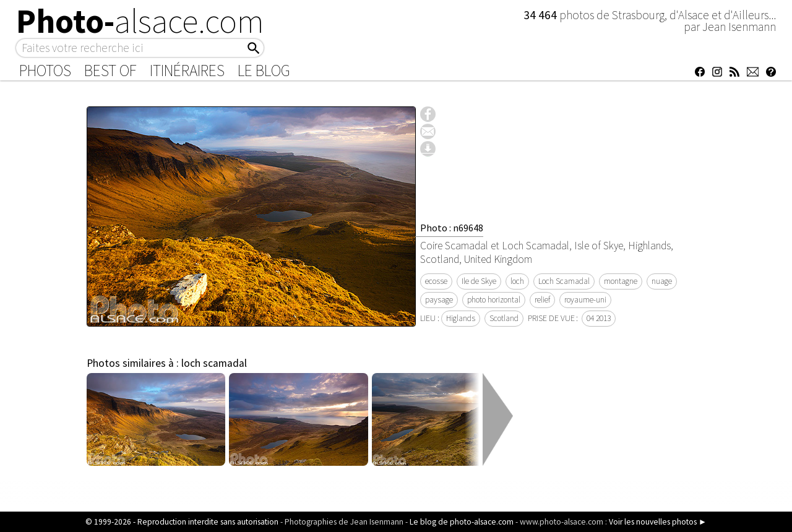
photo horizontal (494, 300)
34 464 (541, 15)
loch (517, 281)
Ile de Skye (479, 281)
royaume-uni (585, 300)
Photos (45, 71)
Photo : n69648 (452, 228)
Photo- (140, 21)
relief (542, 300)
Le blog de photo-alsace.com (462, 522)
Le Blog (264, 71)
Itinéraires (187, 71)
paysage (439, 300)
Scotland (504, 318)
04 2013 (599, 318)
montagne (621, 281)
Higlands (461, 318)
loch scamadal (214, 363)
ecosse (436, 281)
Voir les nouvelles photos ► (658, 522)
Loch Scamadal (564, 281)
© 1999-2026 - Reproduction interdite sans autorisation (182, 522)
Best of (110, 71)
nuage (662, 281)
